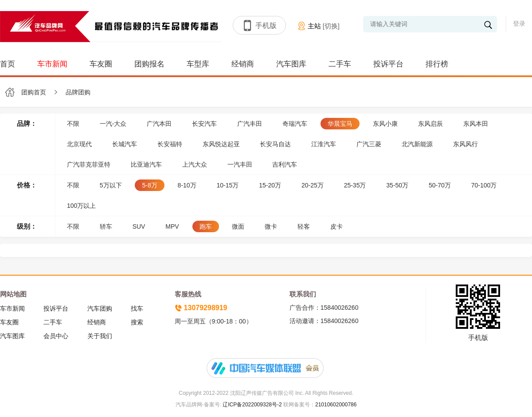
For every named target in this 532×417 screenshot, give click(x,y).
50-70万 (440, 185)
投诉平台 (388, 64)
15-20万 (270, 185)
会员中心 (56, 336)
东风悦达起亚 (221, 144)
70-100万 (484, 185)
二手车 (340, 64)
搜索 (137, 322)
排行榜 (437, 64)
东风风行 (465, 144)
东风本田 (476, 124)
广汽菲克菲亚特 (89, 164)
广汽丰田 (250, 124)
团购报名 (149, 64)
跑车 (206, 226)
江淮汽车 (324, 144)
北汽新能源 (417, 144)
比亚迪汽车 (146, 164)
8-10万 (187, 185)
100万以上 (81, 206)
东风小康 (385, 124)
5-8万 (149, 185)
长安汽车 (204, 124)
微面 (238, 226)
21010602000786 (336, 405)
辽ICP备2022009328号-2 (252, 405)
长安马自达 (275, 144)
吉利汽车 (285, 164)
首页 (8, 64)
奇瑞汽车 (295, 124)
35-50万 (397, 185)
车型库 (198, 64)
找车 (137, 308)
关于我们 (100, 336)
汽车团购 (100, 308)
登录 (519, 23)
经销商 (243, 64)
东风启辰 (430, 124)
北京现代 (79, 144)
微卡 (271, 226)
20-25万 (313, 185)
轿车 (106, 226)
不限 (73, 124)
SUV (139, 226)
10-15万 (228, 185)
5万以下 (111, 185)
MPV (172, 226)
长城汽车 (125, 144)
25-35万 (355, 185)
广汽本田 (159, 124)
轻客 (304, 226)
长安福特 (170, 144)
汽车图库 (291, 64)
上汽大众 (195, 164)
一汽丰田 (240, 164)
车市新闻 (52, 64)
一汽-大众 (113, 124)
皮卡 (336, 226)
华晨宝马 (340, 124)
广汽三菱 (369, 144)
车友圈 (101, 64)
